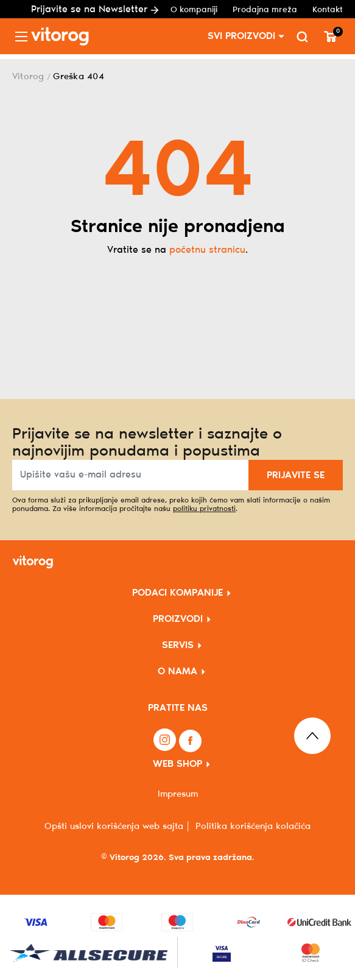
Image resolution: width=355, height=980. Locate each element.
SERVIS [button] (178, 645)
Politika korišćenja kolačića (253, 827)
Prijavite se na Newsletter (95, 9)
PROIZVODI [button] (178, 619)
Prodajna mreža (265, 10)
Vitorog (28, 77)
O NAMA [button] (177, 672)
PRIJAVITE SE (296, 475)
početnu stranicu (207, 250)
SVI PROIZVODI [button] (241, 36)
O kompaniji (194, 10)
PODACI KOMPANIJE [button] (177, 593)
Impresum (178, 794)
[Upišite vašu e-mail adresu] (131, 475)
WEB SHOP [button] (177, 764)
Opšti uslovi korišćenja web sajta (114, 827)
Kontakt (328, 10)
